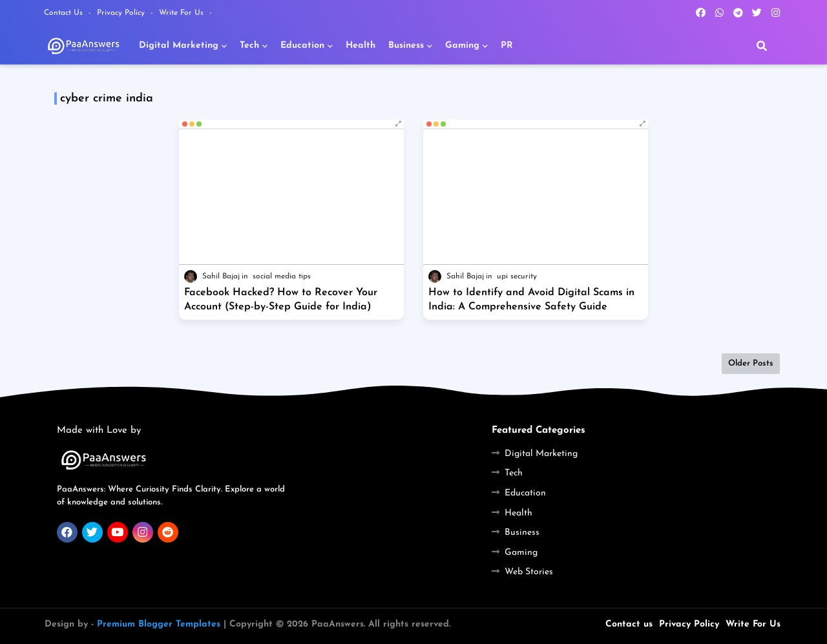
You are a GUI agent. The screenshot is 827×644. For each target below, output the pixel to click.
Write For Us (183, 13)
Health (361, 46)
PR (507, 46)
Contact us (629, 624)
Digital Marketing (179, 46)
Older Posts (751, 363)
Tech (249, 46)
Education (302, 46)
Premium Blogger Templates (159, 624)
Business (406, 46)
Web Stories (529, 572)
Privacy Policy (122, 13)
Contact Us (65, 13)
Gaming (462, 46)
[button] (762, 46)
